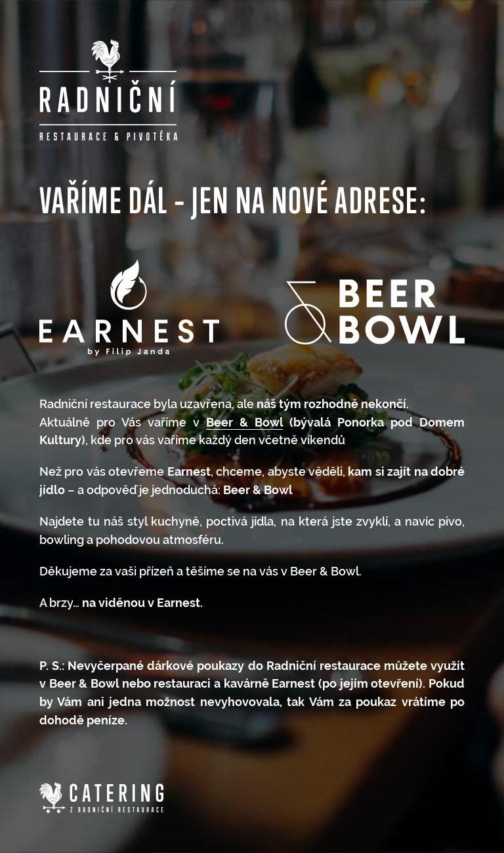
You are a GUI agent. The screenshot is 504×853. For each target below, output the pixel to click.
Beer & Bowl (244, 422)
